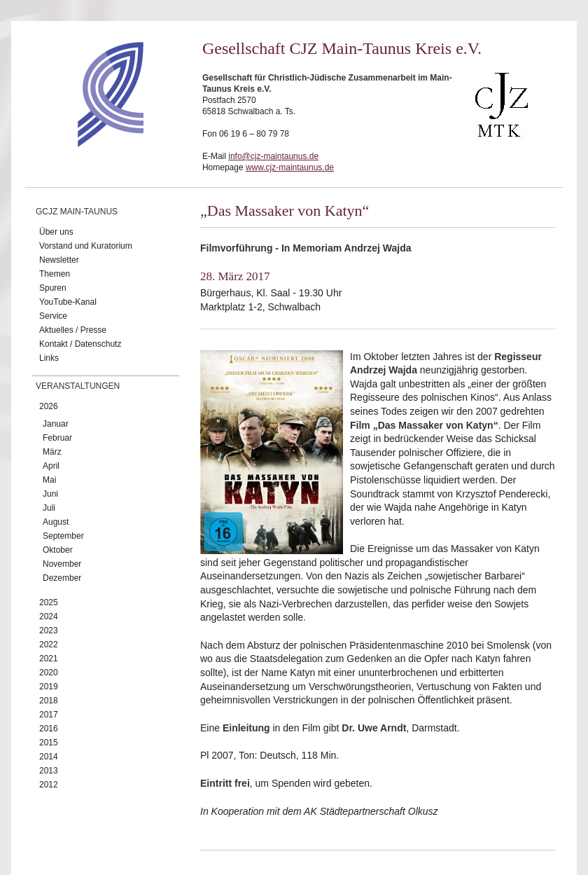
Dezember (62, 578)
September (63, 536)
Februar (57, 438)
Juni (50, 494)
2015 (49, 743)
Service (53, 316)
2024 (49, 616)
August (56, 522)
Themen (55, 274)
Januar (56, 424)
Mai (49, 480)
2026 (49, 406)
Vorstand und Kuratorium (86, 246)
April (51, 466)
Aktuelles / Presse (73, 330)
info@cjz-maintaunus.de (273, 156)
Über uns (56, 232)
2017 (49, 715)
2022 (49, 645)
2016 (49, 729)
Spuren (53, 288)
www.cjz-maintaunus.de (290, 167)
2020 (49, 673)
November (62, 564)
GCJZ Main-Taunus (77, 212)
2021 (49, 659)
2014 (49, 757)
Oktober (58, 550)
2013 (49, 771)
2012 (49, 785)
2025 (49, 602)
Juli (49, 508)
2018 (49, 701)
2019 (49, 687)
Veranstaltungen (78, 386)
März (52, 452)
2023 (49, 631)
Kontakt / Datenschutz (80, 344)
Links (49, 358)
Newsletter (59, 260)
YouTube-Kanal (68, 302)
